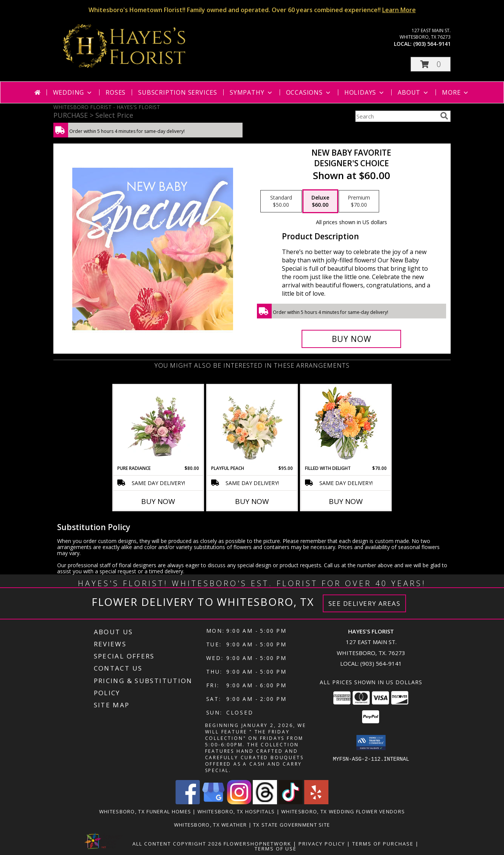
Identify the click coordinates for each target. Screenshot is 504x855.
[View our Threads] (265, 802)
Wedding (73, 92)
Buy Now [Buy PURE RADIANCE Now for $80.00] (158, 501)
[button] (431, 64)
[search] (444, 116)
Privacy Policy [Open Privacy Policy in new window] (322, 844)
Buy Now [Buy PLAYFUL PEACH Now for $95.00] (252, 501)
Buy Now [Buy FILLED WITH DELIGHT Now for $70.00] (346, 501)
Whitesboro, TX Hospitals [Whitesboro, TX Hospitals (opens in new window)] (236, 811)
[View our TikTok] (291, 802)
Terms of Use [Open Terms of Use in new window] (276, 849)
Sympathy (251, 92)
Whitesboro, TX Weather (211, 825)
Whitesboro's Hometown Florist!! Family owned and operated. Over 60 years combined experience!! (252, 10)
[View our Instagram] (239, 802)
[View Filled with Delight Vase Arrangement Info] (346, 425)
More (456, 92)
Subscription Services (178, 92)
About (414, 92)
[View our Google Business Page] (213, 802)
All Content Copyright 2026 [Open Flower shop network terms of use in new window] (177, 844)
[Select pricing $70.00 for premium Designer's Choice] (359, 201)
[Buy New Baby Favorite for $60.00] (351, 339)
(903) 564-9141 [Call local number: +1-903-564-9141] (432, 44)
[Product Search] (396, 116)
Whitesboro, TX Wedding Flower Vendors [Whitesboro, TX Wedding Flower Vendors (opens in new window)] (343, 811)
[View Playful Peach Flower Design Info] (252, 425)
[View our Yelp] (316, 802)
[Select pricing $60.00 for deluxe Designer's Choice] (320, 201)
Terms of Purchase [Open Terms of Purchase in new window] (383, 844)
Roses (116, 92)
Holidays (365, 92)
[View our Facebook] (188, 802)
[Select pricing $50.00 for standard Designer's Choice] (281, 201)
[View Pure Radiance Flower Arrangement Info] (158, 425)
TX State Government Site (292, 825)
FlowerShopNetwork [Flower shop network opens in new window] (257, 844)
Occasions (309, 92)
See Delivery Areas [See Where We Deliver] (365, 603)
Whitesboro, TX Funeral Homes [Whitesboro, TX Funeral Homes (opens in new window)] (145, 811)
